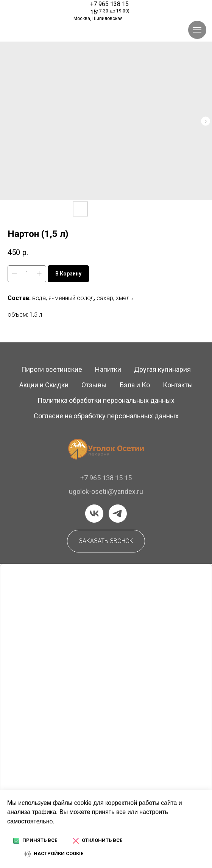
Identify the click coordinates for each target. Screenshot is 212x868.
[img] (40, 9)
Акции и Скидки (44, 385)
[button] (106, 541)
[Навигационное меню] (197, 30)
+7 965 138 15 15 (106, 478)
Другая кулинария (162, 369)
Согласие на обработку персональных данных (106, 416)
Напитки (108, 369)
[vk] (94, 514)
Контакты (178, 385)
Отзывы (94, 385)
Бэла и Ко (135, 385)
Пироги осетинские (52, 369)
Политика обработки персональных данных (106, 400)
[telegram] (118, 514)
